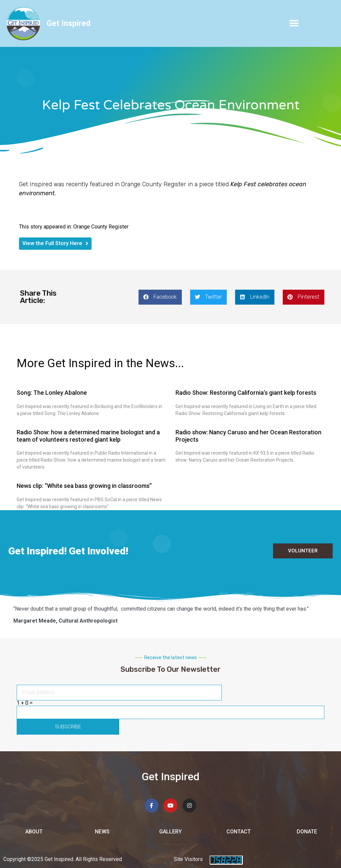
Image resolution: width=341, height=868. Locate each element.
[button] (294, 23)
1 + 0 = (25, 703)
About (34, 832)
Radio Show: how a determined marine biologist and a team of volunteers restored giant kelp (88, 436)
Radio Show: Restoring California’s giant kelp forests (246, 393)
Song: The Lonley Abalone (52, 393)
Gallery (170, 832)
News (102, 832)
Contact (239, 832)
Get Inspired (69, 23)
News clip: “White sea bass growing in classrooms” (84, 486)
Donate (307, 832)
